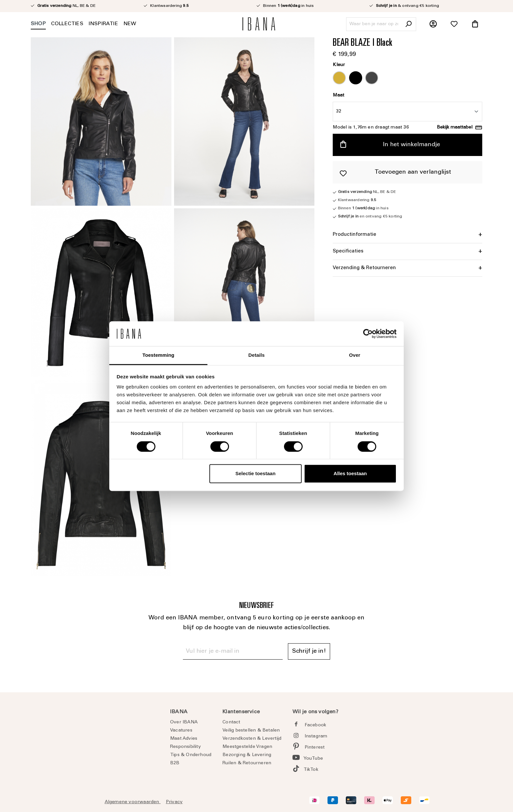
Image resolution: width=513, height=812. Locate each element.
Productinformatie (354, 235)
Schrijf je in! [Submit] (309, 651)
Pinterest (315, 748)
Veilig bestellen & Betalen (251, 731)
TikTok (311, 770)
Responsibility (186, 747)
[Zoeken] (408, 24)
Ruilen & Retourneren (247, 763)
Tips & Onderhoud (191, 755)
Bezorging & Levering (247, 755)
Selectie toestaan (256, 474)
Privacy (174, 802)
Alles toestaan (350, 474)
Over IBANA (184, 722)
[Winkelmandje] (475, 24)
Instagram (316, 736)
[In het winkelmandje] (407, 145)
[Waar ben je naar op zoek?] (374, 24)
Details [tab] (256, 355)
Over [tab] (355, 355)
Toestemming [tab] (158, 355)
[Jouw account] (433, 24)
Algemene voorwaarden (133, 802)
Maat (338, 95)
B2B (175, 763)
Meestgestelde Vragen (247, 747)
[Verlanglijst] (454, 24)
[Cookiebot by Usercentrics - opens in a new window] (368, 334)
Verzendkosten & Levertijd (252, 739)
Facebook (316, 725)
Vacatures (181, 731)
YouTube (313, 759)
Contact (231, 722)
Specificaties (348, 251)
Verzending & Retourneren (364, 268)
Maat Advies (184, 739)
